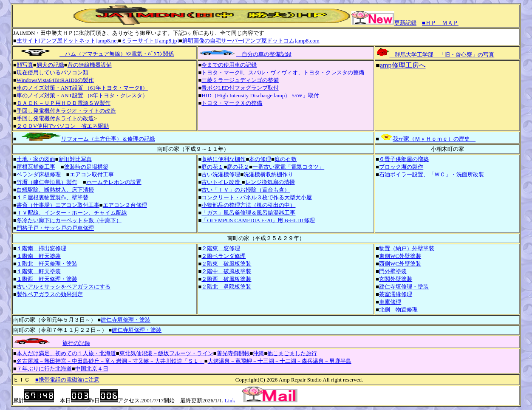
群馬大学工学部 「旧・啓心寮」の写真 (435, 55)
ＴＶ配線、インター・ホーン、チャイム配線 (72, 213)
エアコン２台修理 (125, 205)
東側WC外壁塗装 (400, 256)
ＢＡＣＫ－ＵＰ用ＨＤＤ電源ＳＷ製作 (64, 103)
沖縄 (258, 353)
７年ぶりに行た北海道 (44, 369)
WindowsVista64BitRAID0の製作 (55, 80)
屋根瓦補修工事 (36, 167)
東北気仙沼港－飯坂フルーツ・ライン (166, 353)
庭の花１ (212, 167)
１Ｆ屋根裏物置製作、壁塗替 (52, 197)
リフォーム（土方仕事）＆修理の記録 (86, 139)
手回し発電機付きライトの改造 (55, 118)
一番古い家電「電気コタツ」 (288, 167)
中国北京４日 (92, 369)
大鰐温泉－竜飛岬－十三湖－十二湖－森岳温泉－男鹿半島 (280, 361)
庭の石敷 (286, 159)
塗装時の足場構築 (86, 167)
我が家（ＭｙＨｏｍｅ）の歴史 (427, 139)
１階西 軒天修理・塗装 (47, 279)
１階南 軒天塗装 (39, 256)
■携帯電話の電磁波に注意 (67, 380)
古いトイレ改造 (221, 182)
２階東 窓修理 (221, 248)
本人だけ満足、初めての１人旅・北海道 (66, 353)
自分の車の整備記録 (245, 54)
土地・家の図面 (36, 159)
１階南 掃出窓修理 (41, 248)
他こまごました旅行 (292, 353)
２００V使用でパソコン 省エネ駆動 (63, 126)
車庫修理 (390, 302)
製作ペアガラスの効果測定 (50, 294)
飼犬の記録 (50, 65)
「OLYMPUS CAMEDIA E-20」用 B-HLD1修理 (258, 220)
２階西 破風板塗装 (226, 279)
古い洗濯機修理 (221, 174)
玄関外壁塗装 (396, 279)
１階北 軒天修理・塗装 (47, 264)
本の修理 (260, 159)
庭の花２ (238, 167)
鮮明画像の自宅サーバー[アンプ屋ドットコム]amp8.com (251, 41)
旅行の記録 (76, 343)
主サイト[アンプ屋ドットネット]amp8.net (67, 41)
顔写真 (25, 65)
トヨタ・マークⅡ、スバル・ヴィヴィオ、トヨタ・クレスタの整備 (283, 72)
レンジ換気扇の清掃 (270, 182)
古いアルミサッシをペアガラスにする (64, 287)
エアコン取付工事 (92, 174)
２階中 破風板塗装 (226, 271)
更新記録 (384, 23)
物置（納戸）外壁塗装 (407, 248)
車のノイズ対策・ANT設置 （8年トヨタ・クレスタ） (82, 95)
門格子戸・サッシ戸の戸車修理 (55, 228)
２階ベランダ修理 (224, 256)
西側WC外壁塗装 (400, 264)
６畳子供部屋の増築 (404, 159)
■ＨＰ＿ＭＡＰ (440, 23)
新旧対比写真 (75, 159)
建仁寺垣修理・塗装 (404, 287)
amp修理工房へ (403, 65)
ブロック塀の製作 (401, 167)
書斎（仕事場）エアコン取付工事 (58, 205)
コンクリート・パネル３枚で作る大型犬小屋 (257, 197)
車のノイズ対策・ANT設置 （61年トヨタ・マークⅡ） (82, 88)
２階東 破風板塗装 (226, 264)
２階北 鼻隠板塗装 (226, 287)
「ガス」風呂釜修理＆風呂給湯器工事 (248, 213)
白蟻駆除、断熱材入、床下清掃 (55, 190)
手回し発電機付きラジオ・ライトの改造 (66, 111)
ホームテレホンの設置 (114, 182)
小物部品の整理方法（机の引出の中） (248, 205)
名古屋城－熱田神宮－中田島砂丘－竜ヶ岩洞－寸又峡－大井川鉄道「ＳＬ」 (110, 361)
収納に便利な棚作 (224, 159)
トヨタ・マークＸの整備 (232, 103)
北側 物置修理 (398, 310)
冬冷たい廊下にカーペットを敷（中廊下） (69, 220)
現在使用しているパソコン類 (52, 72)
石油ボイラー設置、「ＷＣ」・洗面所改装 (432, 174)
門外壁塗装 (393, 271)
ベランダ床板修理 (39, 174)
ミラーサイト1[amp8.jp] (150, 41)
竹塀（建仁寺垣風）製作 (47, 182)
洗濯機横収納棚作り (268, 174)
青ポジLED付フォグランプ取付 (240, 88)
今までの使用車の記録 (229, 65)
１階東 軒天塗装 (39, 271)
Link (230, 400)
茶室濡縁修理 (396, 294)
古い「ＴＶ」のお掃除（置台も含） (246, 190)
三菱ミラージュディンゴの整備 (240, 80)
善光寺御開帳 (233, 353)
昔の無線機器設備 (90, 65)
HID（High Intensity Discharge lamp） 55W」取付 (260, 95)
